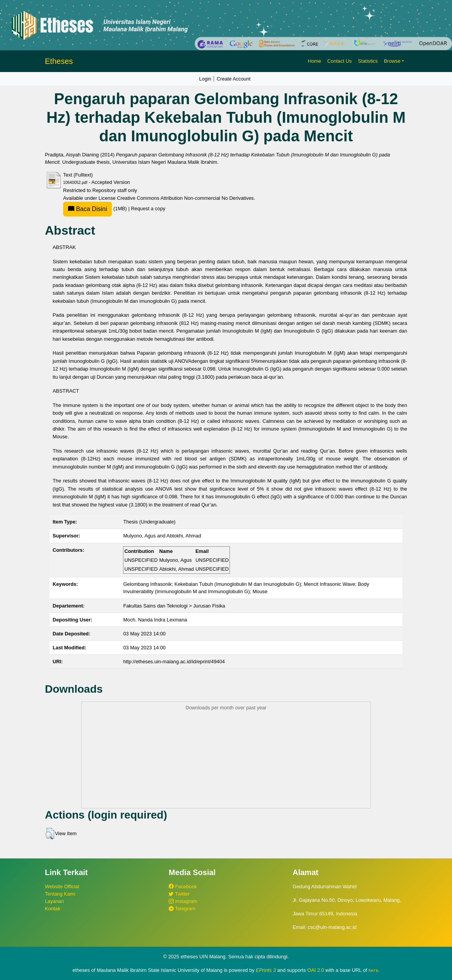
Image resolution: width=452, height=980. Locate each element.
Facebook (183, 886)
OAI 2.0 (316, 970)
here (373, 970)
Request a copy (148, 209)
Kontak (53, 909)
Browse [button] (392, 61)
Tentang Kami (60, 894)
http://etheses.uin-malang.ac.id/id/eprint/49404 (174, 662)
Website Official (62, 886)
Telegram (182, 909)
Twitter (179, 894)
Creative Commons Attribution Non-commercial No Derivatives (185, 198)
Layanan (54, 901)
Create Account (234, 79)
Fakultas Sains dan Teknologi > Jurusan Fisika (174, 606)
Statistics (368, 61)
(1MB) (96, 209)
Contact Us (340, 61)
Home (314, 61)
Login (205, 79)
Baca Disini (87, 209)
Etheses (59, 61)
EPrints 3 (266, 970)
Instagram (183, 901)
